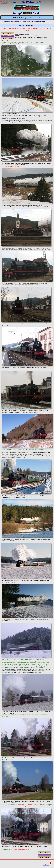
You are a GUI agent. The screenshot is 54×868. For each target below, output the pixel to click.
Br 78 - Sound (8, 38)
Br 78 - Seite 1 (7, 33)
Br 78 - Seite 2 (7, 36)
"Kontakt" (32, 861)
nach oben (47, 865)
